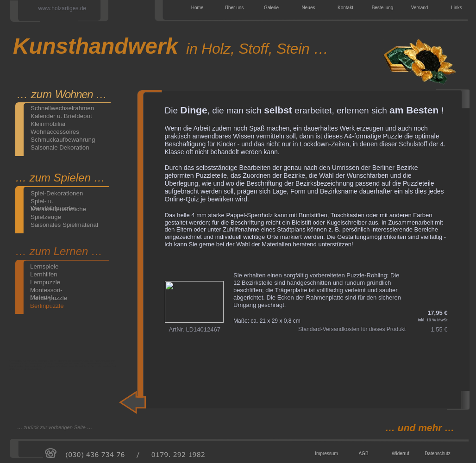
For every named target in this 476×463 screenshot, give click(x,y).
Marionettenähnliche (58, 209)
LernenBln (306, 250)
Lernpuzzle (45, 282)
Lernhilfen (44, 274)
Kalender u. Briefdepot (61, 116)
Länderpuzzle (49, 298)
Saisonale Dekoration (60, 147)
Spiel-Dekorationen (57, 193)
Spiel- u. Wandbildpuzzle (52, 201)
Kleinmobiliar (48, 124)
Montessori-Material (46, 290)
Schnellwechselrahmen (62, 108)
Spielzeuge (46, 217)
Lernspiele (44, 266)
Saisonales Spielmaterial (64, 225)
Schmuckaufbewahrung (63, 140)
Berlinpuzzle (47, 306)
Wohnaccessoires (55, 132)
